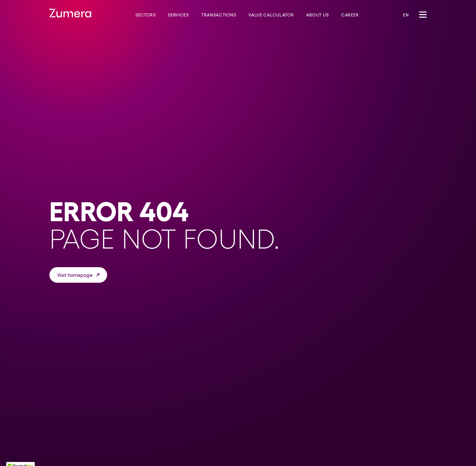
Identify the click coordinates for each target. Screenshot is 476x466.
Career (350, 15)
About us (317, 15)
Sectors (145, 15)
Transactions (219, 15)
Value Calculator (271, 15)
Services (178, 15)
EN (406, 15)
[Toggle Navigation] (423, 15)
